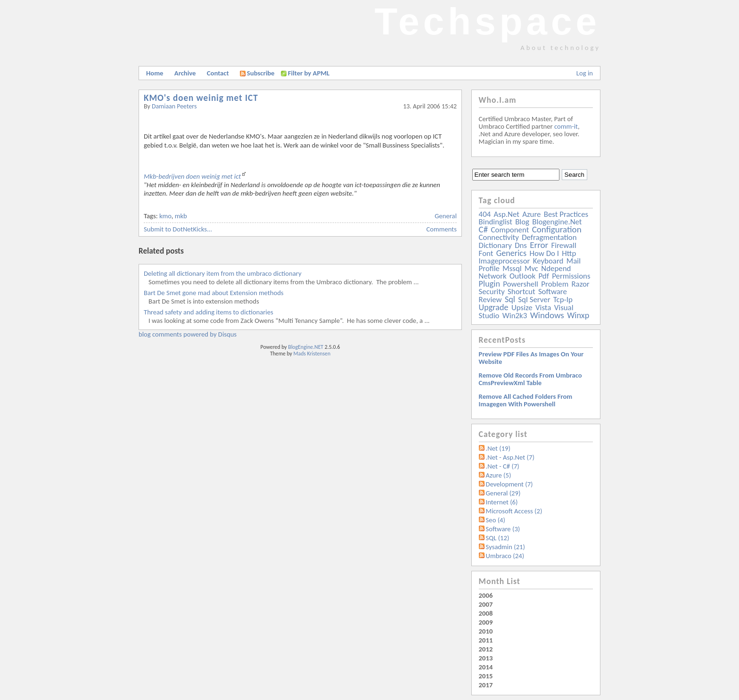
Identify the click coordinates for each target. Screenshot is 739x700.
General (446, 216)
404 (485, 214)
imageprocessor (505, 261)
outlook (522, 276)
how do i (544, 253)
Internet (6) (502, 502)
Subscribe (257, 73)
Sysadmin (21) (505, 547)
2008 (486, 613)
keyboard (548, 261)
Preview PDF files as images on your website (531, 358)
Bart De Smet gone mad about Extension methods (214, 293)
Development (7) (509, 484)
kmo (165, 216)
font (486, 253)
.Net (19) (498, 448)
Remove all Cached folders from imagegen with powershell (526, 400)
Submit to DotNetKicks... (178, 229)
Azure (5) (499, 475)
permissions (571, 276)
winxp (578, 315)
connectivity (499, 237)
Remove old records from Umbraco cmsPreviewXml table (530, 379)
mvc (531, 268)
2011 (486, 640)
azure (531, 214)
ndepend (556, 268)
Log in (585, 73)
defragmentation (549, 237)
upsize (522, 308)
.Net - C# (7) (503, 466)
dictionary (495, 245)
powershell (521, 284)
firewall (564, 245)
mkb (181, 216)
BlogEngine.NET (306, 347)
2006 (486, 595)
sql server (534, 300)
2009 (486, 622)
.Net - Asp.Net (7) (510, 457)
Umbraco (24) (505, 556)
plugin (489, 284)
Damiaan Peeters (174, 106)
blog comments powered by (188, 334)
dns (521, 245)
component (510, 230)
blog (522, 222)
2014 (486, 667)
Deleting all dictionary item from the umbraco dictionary (223, 273)
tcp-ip (563, 300)
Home (155, 73)
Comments (442, 229)
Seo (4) (496, 520)
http (569, 253)
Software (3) (503, 529)
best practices (566, 214)
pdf (543, 276)
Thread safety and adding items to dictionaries (209, 312)
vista (543, 308)
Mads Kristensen (312, 354)
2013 (486, 658)
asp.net (507, 214)
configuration (557, 229)
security (492, 292)
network (493, 276)
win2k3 (515, 316)
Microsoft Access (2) (514, 511)
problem (555, 284)
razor (580, 284)
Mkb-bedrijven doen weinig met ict (192, 176)
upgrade (494, 307)
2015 (486, 676)
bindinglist (496, 222)
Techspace (487, 21)
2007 (486, 604)
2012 (486, 649)
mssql (512, 268)
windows (547, 315)
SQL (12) (498, 538)
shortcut (521, 292)
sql (510, 299)
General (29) (503, 493)
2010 (486, 631)
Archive (185, 73)
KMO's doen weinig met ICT (201, 98)
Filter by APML (309, 73)
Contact (218, 73)
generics (511, 253)
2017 (486, 685)
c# (484, 229)
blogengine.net (557, 222)
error (539, 245)
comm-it (566, 126)
